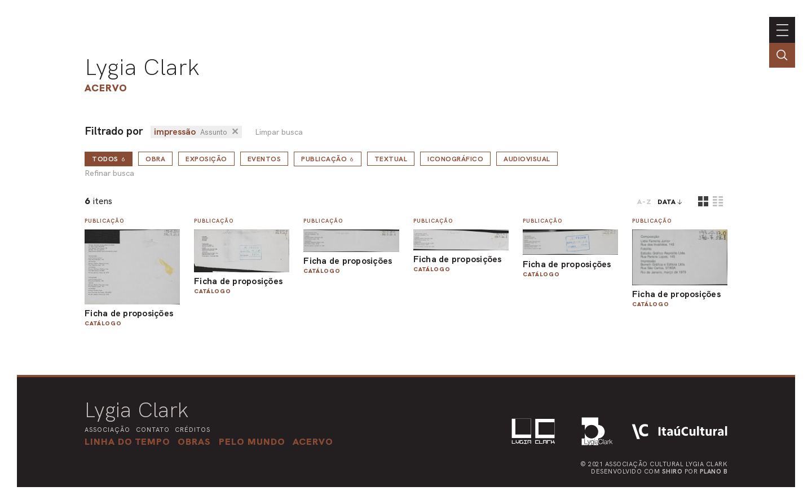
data (667, 202)
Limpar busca (279, 132)
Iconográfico (455, 159)
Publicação (328, 159)
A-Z (645, 202)
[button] (252, 441)
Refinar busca (109, 173)
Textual (391, 159)
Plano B (714, 471)
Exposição (206, 159)
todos (109, 159)
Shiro (672, 471)
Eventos (264, 159)
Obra (155, 159)
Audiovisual (527, 159)
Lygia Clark (142, 67)
